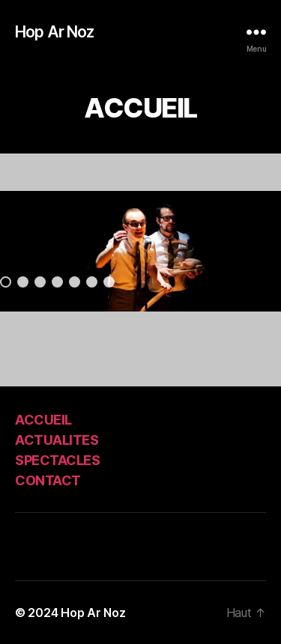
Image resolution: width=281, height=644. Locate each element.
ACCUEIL (43, 420)
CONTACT (48, 480)
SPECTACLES (57, 460)
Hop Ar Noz (54, 32)
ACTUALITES (57, 440)
